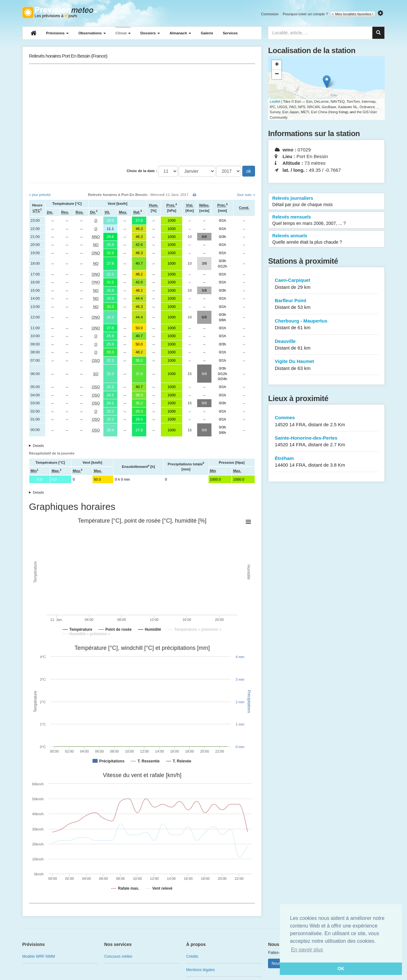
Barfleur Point (326, 304)
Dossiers (150, 33)
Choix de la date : (142, 171)
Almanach (180, 33)
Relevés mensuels (326, 220)
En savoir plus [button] (307, 950)
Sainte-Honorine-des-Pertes (326, 442)
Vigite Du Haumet (326, 365)
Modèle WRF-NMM (39, 956)
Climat (123, 33)
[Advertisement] (142, 115)
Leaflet (275, 101)
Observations (92, 33)
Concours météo (118, 956)
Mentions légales (201, 970)
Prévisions (57, 33)
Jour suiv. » (246, 195)
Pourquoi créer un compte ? (305, 14)
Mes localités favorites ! (353, 14)
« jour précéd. (40, 195)
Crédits (192, 956)
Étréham (326, 462)
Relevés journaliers (326, 202)
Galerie (207, 33)
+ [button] (277, 65)
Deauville (326, 345)
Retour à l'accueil (60, 12)
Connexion (270, 14)
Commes (326, 421)
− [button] (277, 74)
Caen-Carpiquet (326, 284)
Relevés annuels (326, 239)
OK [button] (341, 969)
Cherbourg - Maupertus (326, 325)
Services (230, 33)
